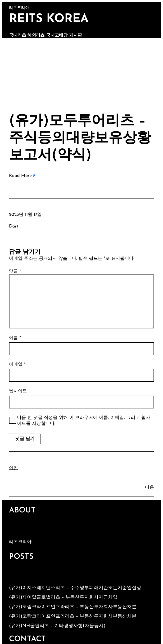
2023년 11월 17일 (25, 215)
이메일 (17, 365)
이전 (14, 468)
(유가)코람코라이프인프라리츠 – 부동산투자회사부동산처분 (73, 607)
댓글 (15, 272)
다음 (149, 488)
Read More (20, 176)
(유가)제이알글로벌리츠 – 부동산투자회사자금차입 (63, 597)
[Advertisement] (81, 74)
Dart (14, 226)
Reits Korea (49, 19)
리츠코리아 (20, 542)
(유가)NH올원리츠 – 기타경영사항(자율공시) (57, 626)
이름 (15, 338)
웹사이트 (18, 391)
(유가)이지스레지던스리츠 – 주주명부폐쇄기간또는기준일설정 (75, 588)
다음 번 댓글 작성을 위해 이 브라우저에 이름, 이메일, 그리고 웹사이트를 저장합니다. (84, 421)
